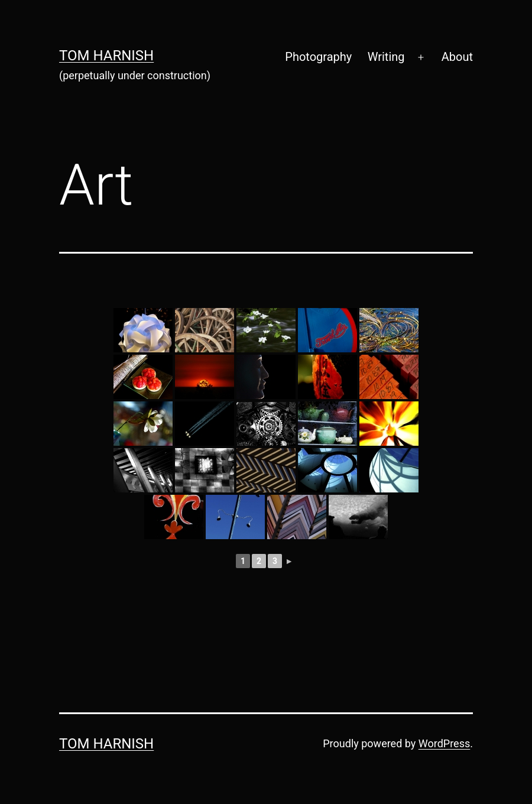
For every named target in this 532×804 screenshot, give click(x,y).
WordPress (444, 743)
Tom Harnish (106, 56)
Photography (318, 57)
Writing (386, 57)
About (457, 57)
